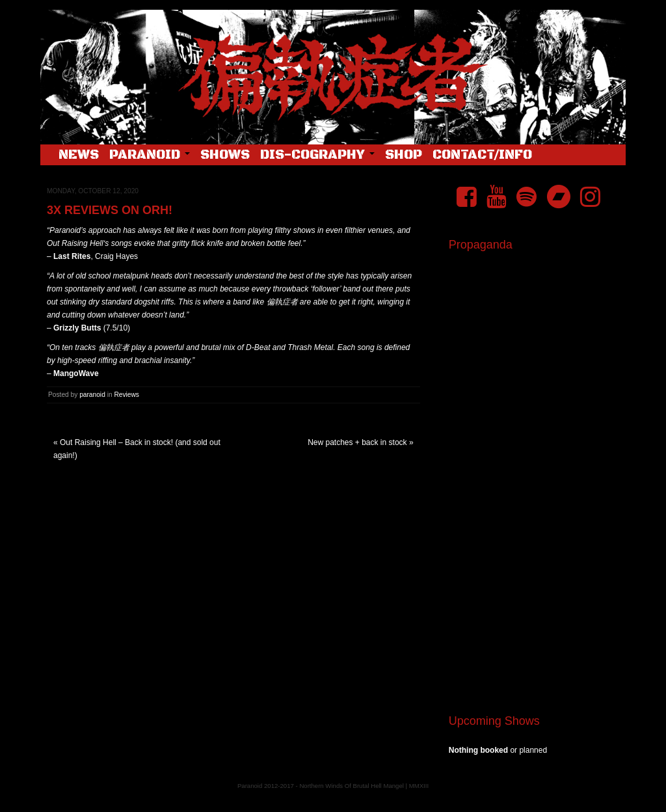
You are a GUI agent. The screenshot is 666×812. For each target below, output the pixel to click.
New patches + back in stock (357, 442)
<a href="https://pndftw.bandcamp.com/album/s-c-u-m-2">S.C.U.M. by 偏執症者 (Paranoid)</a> (532, 541)
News (79, 155)
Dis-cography (317, 155)
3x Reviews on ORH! (110, 210)
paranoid (92, 395)
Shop (404, 155)
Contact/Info (482, 155)
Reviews (127, 395)
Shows (225, 155)
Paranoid (150, 155)
